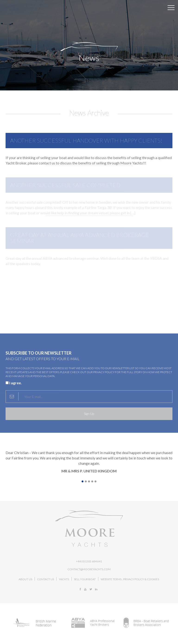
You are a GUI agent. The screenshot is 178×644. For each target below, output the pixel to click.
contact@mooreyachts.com (89, 569)
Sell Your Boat (85, 579)
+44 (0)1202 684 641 (89, 561)
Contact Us (46, 579)
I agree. (14, 383)
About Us (25, 579)
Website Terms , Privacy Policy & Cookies (130, 579)
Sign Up (89, 414)
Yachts (64, 579)
